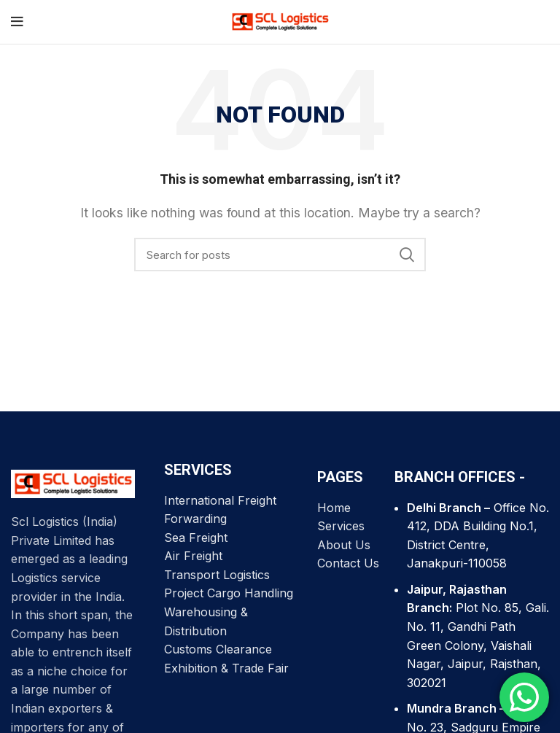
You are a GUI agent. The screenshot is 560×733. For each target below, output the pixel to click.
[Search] (280, 255)
